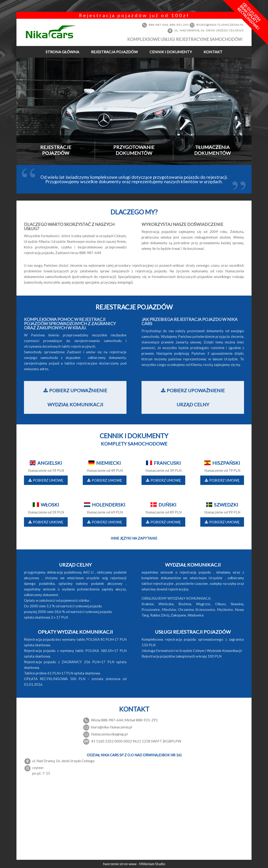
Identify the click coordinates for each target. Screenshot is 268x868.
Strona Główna (62, 52)
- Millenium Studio (151, 864)
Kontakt (213, 52)
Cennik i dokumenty (171, 52)
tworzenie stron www (120, 864)
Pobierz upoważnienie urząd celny (193, 397)
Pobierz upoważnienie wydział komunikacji (75, 397)
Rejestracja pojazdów (114, 52)
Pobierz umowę (46, 480)
